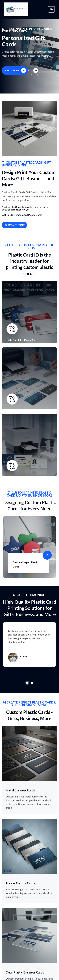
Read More (16, 70)
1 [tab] (27, 683)
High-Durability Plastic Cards (22, 340)
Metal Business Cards (20, 790)
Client (24, 656)
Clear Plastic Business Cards (25, 972)
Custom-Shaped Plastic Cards (25, 564)
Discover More (15, 225)
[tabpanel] (30, 644)
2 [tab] (32, 683)
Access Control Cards (20, 883)
